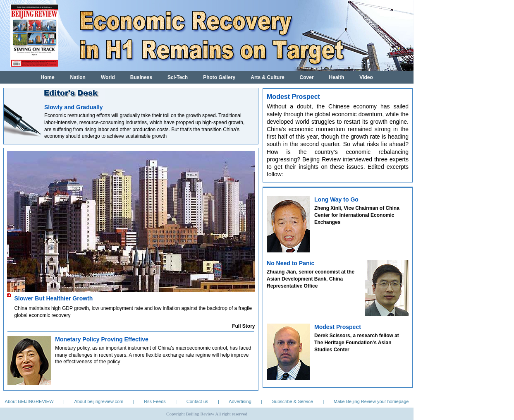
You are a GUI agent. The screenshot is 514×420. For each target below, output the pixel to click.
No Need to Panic (290, 263)
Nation (78, 77)
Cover (307, 77)
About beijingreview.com (99, 401)
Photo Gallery (219, 77)
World (108, 77)
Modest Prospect (338, 327)
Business (141, 77)
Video (366, 77)
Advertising (240, 401)
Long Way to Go (336, 199)
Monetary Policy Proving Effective (102, 339)
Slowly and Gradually (74, 107)
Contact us (197, 401)
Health (337, 77)
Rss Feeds (155, 401)
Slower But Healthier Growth (54, 298)
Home (47, 77)
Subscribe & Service (293, 401)
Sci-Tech (178, 77)
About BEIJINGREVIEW (29, 401)
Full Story (243, 326)
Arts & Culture (267, 77)
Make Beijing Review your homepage (371, 401)
